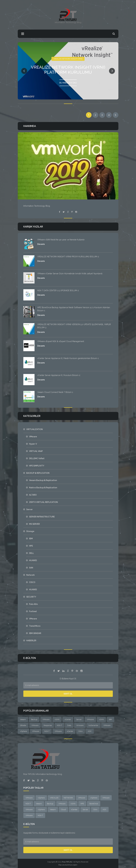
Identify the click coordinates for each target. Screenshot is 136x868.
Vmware (80, 725)
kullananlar (93, 725)
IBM (31, 539)
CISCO (32, 582)
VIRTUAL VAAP (36, 451)
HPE (31, 546)
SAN (31, 568)
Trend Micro (35, 626)
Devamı (41, 244)
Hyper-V (33, 444)
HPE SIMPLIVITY (37, 466)
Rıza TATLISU (67, 862)
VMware (33, 437)
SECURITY (31, 597)
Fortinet (33, 611)
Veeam (23, 719)
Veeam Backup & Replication (43, 480)
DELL (31, 553)
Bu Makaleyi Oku (68, 82)
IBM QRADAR (35, 633)
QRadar (23, 725)
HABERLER (31, 641)
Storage (30, 531)
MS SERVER (34, 524)
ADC (90, 731)
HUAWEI (33, 560)
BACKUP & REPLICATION (38, 473)
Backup (34, 719)
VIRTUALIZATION (35, 429)
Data (69, 725)
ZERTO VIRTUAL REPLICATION (43, 502)
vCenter (68, 719)
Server (29, 509)
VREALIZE (54, 798)
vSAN (57, 719)
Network (30, 575)
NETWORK (68, 798)
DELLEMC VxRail (37, 458)
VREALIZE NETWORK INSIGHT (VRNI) (68, 58)
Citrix (81, 731)
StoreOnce (94, 804)
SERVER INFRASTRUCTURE (42, 517)
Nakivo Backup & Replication (43, 488)
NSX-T (59, 725)
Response (48, 725)
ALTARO (33, 495)
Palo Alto (33, 604)
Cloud (63, 810)
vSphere (23, 731)
